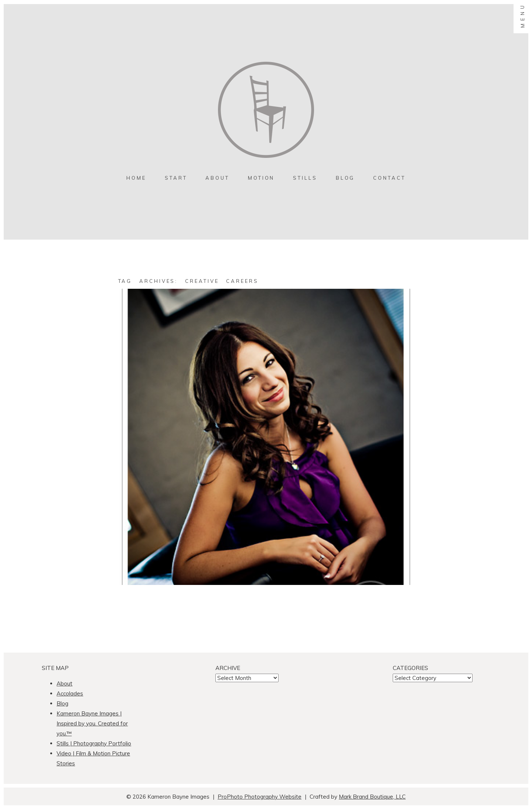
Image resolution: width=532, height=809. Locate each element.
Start (176, 178)
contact (389, 178)
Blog (345, 178)
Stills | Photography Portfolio (94, 743)
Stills (305, 178)
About (217, 178)
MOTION (261, 178)
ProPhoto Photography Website (260, 797)
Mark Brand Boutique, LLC (372, 797)
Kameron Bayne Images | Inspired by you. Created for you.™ (92, 723)
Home (136, 178)
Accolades (70, 693)
